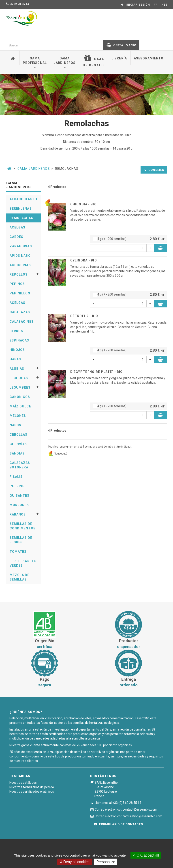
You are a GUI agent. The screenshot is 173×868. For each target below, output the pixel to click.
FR (156, 5)
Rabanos (18, 514)
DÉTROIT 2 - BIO (84, 316)
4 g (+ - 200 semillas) (129, 239)
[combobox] (53, 45)
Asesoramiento (149, 58)
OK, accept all (146, 855)
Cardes (17, 237)
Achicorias (20, 265)
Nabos (16, 425)
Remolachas (21, 218)
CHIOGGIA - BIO (83, 204)
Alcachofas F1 (24, 199)
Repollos (19, 274)
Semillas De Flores (21, 540)
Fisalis (16, 477)
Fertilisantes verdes (23, 563)
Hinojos (17, 350)
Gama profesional (35, 62)
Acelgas (18, 227)
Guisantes (20, 496)
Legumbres (20, 387)
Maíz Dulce (20, 406)
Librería (119, 58)
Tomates (18, 552)
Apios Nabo (20, 256)
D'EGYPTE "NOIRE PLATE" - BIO (96, 372)
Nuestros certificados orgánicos (32, 792)
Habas (15, 359)
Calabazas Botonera (20, 465)
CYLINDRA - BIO (84, 260)
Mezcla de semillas (20, 577)
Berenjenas (21, 209)
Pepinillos (20, 293)
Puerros (18, 486)
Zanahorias (21, 246)
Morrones (19, 505)
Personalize (106, 862)
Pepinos (17, 284)
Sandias (17, 453)
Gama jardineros (65, 62)
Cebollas (19, 435)
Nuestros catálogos (23, 783)
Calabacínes (22, 322)
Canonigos (20, 397)
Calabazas (20, 312)
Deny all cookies (75, 862)
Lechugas (19, 378)
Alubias (17, 369)
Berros (16, 331)
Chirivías (18, 444)
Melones (18, 416)
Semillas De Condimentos (23, 526)
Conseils (154, 170)
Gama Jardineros (34, 169)
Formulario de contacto (119, 824)
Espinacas (19, 340)
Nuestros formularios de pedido (32, 787)
